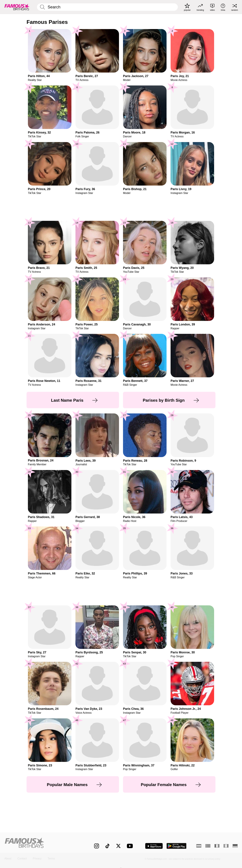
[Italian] (226, 846)
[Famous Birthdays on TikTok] (107, 846)
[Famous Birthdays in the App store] (154, 846)
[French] (217, 846)
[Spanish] (199, 846)
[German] (235, 846)
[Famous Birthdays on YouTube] (131, 846)
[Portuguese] (208, 846)
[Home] (42, 843)
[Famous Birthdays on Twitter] (118, 846)
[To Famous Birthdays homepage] (17, 7)
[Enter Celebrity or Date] (107, 7)
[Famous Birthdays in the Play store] (177, 846)
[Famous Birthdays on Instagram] (97, 846)
